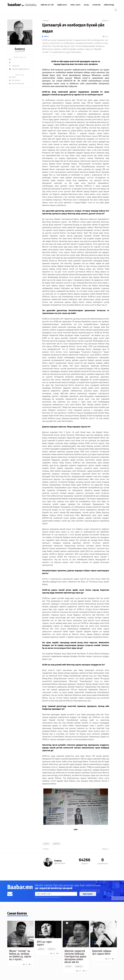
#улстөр (46, 844)
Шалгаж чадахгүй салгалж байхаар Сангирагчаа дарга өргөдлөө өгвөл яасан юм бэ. (75, 956)
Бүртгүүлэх (88, 894)
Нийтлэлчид (109, 5)
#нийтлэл (56, 844)
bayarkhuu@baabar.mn (19, 69)
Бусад (86, 5)
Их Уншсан (15, 80)
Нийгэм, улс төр (47, 5)
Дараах (106, 21)
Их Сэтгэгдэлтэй (17, 84)
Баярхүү (46, 36)
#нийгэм (41, 949)
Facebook (14, 66)
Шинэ (13, 77)
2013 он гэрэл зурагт (44, 943)
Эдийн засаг (62, 5)
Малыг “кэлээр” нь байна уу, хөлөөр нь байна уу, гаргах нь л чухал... (20, 955)
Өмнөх (45, 21)
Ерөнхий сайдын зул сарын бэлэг (102, 952)
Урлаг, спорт (75, 5)
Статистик (96, 5)
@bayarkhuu (20, 51)
